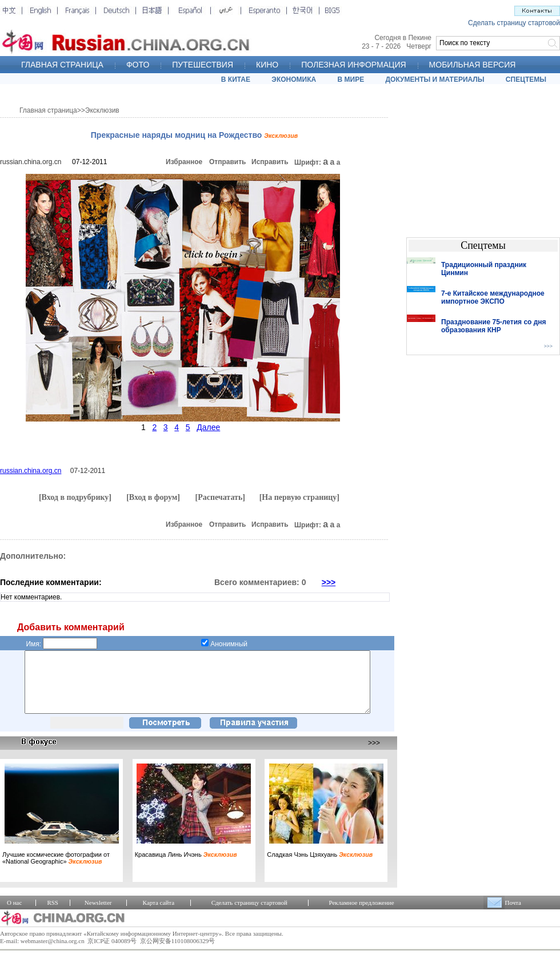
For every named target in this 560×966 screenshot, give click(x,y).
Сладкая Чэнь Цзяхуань (320, 866)
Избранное (184, 162)
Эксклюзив (102, 110)
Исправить (270, 162)
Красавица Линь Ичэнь (186, 866)
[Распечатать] (220, 497)
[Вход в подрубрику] (75, 497)
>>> (329, 582)
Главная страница (48, 110)
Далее (208, 427)
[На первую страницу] (299, 497)
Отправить (227, 162)
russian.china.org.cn (31, 162)
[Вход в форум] (153, 497)
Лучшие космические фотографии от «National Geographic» (56, 870)
